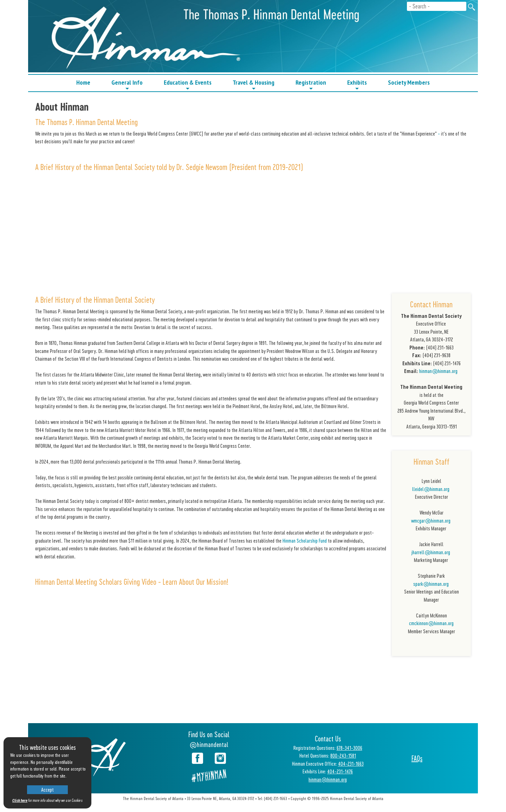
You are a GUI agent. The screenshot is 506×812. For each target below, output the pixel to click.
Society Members (409, 82)
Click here (20, 800)
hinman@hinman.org (438, 371)
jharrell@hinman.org (431, 552)
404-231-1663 (351, 764)
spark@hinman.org (432, 584)
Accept (47, 790)
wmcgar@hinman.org (431, 520)
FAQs (417, 758)
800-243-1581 (343, 755)
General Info (127, 85)
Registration (311, 85)
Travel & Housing (254, 85)
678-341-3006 (349, 748)
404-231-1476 (340, 771)
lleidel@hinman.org (431, 489)
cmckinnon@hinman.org (431, 623)
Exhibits (357, 85)
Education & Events (188, 85)
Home (83, 82)
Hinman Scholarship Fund (305, 541)
